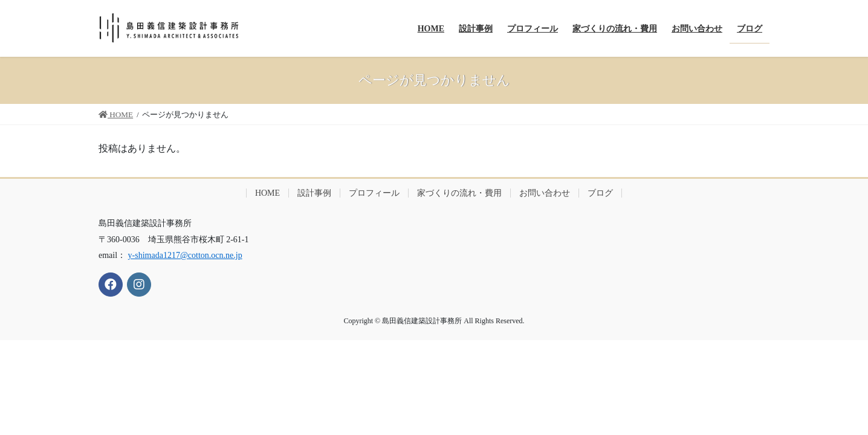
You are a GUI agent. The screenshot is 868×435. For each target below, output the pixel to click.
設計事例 (314, 193)
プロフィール (374, 193)
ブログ (600, 193)
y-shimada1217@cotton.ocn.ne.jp (185, 255)
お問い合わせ (545, 193)
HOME (267, 193)
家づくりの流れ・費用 (459, 193)
